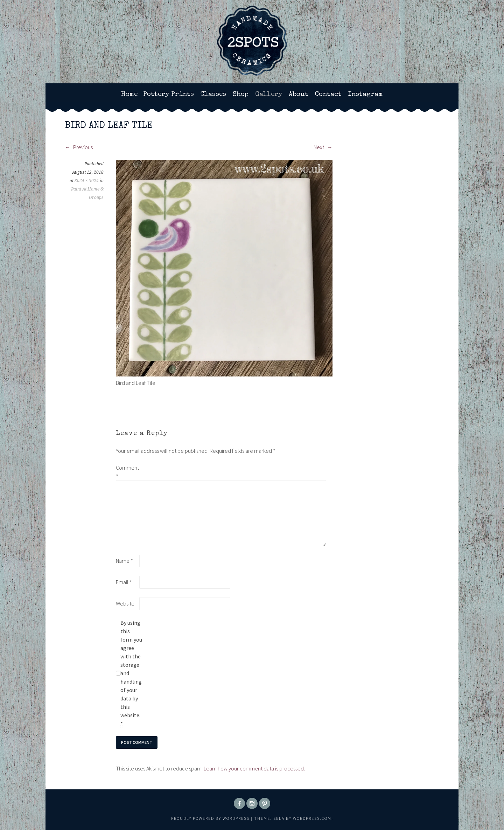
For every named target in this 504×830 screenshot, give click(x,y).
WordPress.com (312, 818)
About (299, 95)
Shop (241, 95)
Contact (328, 95)
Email (124, 582)
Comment (127, 472)
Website (125, 603)
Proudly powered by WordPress (210, 818)
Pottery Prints (169, 95)
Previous (79, 147)
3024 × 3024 (87, 181)
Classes (213, 95)
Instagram (366, 95)
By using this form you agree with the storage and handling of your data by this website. (131, 673)
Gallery (269, 95)
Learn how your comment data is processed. (254, 768)
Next (323, 147)
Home (129, 95)
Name (124, 561)
